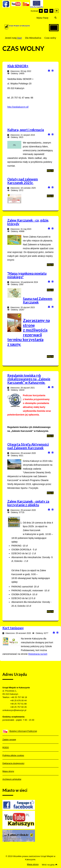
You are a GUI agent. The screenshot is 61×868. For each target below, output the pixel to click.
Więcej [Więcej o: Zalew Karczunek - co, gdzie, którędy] (50, 265)
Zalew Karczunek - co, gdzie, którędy (28, 222)
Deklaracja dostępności (13, 763)
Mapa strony (8, 771)
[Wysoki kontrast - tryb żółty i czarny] (57, 11)
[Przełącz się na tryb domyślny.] (41, 11)
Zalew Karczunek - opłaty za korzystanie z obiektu (28, 503)
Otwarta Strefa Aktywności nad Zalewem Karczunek (28, 446)
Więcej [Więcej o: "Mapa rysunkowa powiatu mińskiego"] (50, 290)
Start (20, 38)
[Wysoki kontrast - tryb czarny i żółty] (51, 11)
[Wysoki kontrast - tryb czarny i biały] (46, 11)
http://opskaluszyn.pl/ (18, 107)
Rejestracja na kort (38, 654)
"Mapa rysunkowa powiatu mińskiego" (27, 275)
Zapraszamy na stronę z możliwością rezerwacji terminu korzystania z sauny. (29, 332)
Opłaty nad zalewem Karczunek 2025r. (23, 181)
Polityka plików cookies (13, 755)
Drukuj (49, 70)
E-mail (53, 70)
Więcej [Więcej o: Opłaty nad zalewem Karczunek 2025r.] (50, 196)
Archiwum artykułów (12, 779)
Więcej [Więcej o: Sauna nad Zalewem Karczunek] (50, 357)
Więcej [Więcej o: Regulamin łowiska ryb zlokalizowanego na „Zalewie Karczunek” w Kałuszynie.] (50, 436)
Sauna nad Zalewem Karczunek (38, 300)
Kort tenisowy (13, 628)
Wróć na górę (50, 865)
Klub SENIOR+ (18, 66)
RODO (6, 747)
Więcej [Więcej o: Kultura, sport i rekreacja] (50, 171)
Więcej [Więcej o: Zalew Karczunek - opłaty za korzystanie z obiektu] (50, 612)
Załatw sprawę (9, 740)
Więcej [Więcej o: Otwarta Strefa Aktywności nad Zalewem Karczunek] (50, 493)
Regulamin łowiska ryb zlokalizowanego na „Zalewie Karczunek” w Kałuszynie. (29, 379)
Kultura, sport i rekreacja (26, 130)
